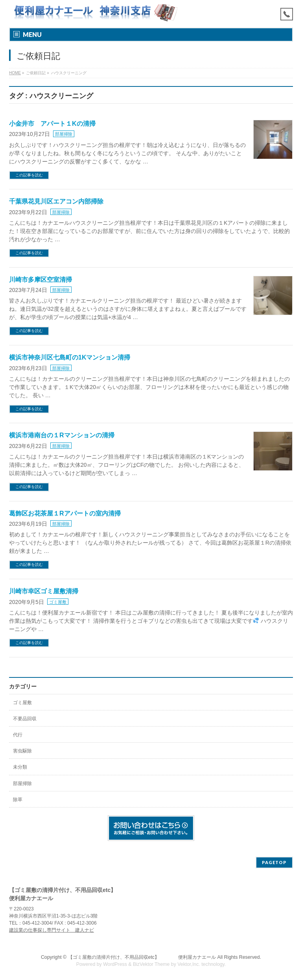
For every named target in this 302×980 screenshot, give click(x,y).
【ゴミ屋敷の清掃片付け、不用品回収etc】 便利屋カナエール (142, 957)
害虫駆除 (22, 751)
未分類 (20, 767)
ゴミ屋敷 (58, 602)
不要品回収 (25, 719)
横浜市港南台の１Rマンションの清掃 (62, 435)
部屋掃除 (64, 134)
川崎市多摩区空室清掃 (41, 280)
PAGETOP (274, 862)
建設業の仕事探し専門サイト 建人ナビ (52, 930)
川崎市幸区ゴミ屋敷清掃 (44, 591)
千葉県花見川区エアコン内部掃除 (56, 201)
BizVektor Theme (151, 964)
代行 (18, 735)
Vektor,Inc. (189, 964)
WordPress (115, 964)
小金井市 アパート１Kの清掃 (52, 124)
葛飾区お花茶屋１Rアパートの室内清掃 (65, 513)
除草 (18, 800)
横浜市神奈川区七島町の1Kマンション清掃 (70, 357)
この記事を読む (29, 175)
